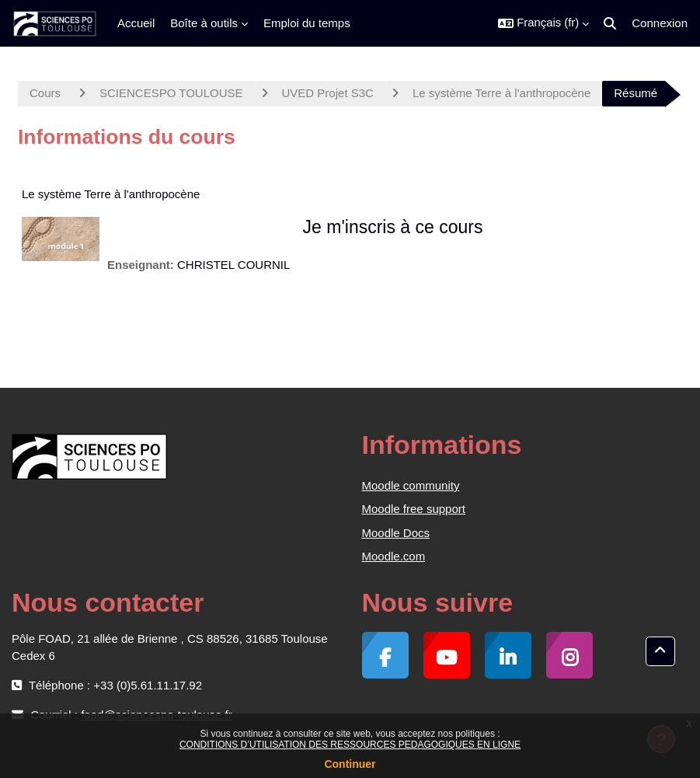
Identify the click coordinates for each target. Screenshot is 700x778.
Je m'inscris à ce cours (393, 227)
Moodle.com (394, 556)
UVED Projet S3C (328, 93)
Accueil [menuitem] (136, 23)
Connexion (660, 23)
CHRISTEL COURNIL (233, 265)
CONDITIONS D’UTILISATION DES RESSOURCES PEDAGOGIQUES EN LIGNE (350, 745)
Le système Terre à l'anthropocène (501, 93)
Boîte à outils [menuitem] (204, 23)
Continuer (350, 764)
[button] (543, 23)
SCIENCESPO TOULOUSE (171, 93)
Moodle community (411, 485)
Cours (45, 93)
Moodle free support (414, 509)
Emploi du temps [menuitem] (307, 23)
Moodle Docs (396, 533)
